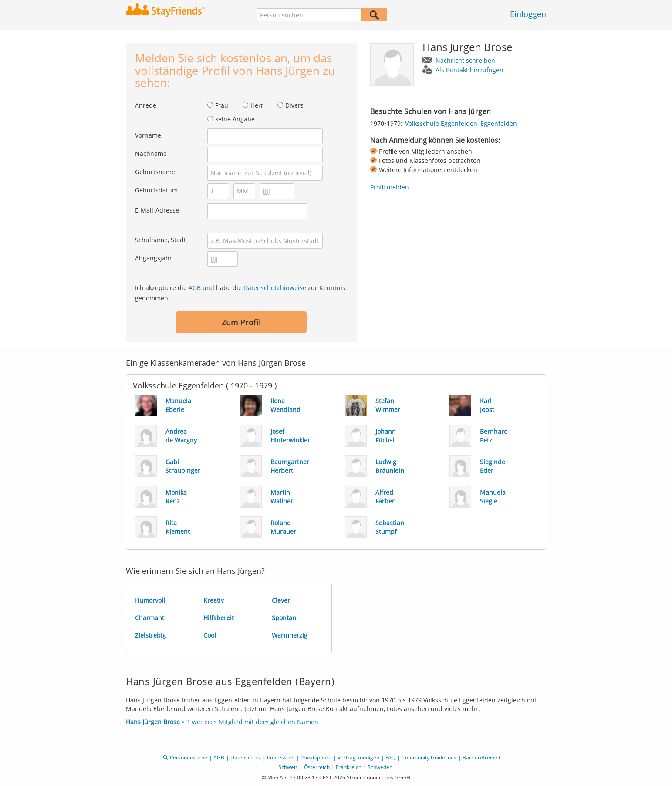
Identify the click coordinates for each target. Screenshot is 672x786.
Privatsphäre (316, 757)
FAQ (390, 757)
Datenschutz (246, 757)
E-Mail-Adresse (157, 210)
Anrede (146, 105)
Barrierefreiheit (481, 757)
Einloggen (528, 14)
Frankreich (349, 767)
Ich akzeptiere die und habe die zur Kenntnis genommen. (240, 293)
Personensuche (189, 757)
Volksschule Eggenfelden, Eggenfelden (461, 123)
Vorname (148, 135)
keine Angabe (235, 119)
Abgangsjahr (154, 258)
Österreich (317, 767)
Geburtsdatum (156, 190)
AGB (195, 288)
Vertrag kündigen (358, 757)
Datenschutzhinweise (275, 288)
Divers (294, 105)
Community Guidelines (429, 757)
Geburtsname (155, 172)
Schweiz (288, 767)
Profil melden (390, 187)
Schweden (380, 767)
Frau (222, 105)
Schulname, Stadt (160, 240)
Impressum (281, 757)
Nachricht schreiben (465, 60)
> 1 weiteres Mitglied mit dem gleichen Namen (222, 722)
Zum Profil (241, 322)
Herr (257, 105)
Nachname (151, 153)
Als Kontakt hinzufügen (469, 70)
